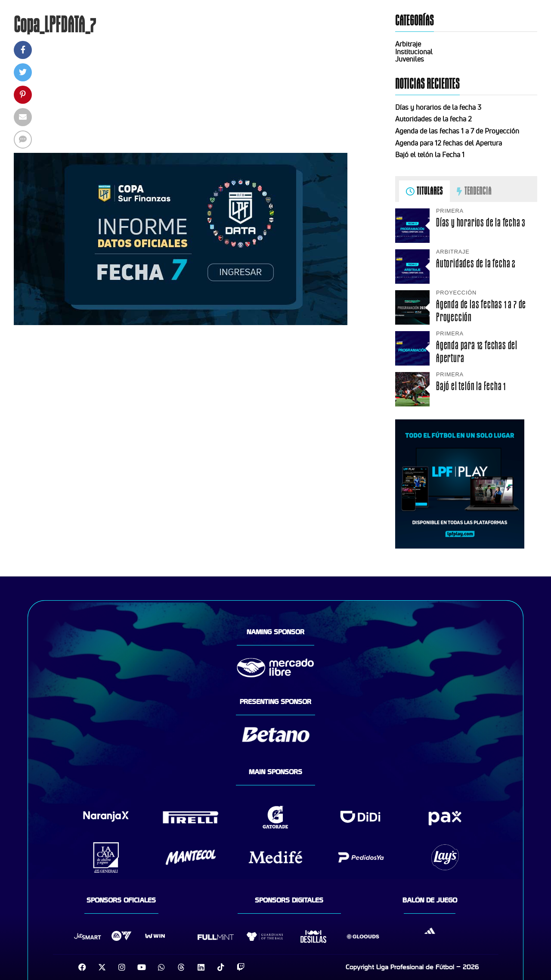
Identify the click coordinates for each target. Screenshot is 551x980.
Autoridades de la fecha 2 (433, 119)
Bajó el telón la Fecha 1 (430, 155)
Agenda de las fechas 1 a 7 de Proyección (457, 131)
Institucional (414, 52)
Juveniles (410, 59)
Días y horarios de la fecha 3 (438, 107)
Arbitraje (408, 44)
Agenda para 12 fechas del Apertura (449, 143)
